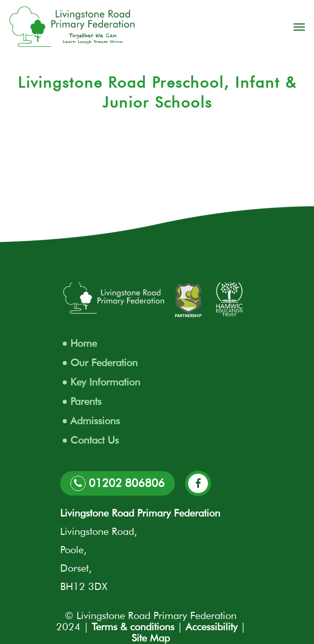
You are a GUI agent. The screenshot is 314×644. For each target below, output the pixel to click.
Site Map (151, 638)
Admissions (95, 421)
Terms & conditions (133, 627)
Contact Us (95, 440)
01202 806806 (117, 483)
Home (84, 343)
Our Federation (104, 363)
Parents (86, 401)
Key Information (105, 382)
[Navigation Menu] (299, 27)
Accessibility (212, 627)
